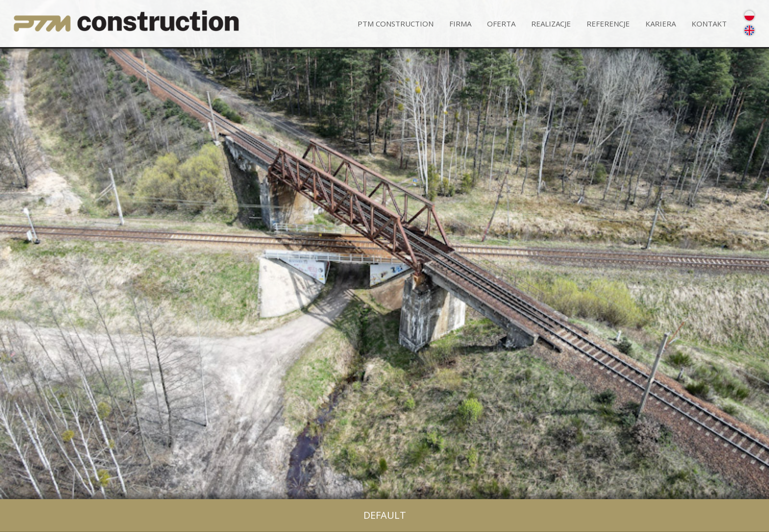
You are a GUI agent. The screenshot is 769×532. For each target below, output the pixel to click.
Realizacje (551, 24)
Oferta (501, 24)
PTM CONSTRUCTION (396, 24)
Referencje (608, 24)
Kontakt (709, 24)
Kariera (661, 24)
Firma (460, 24)
